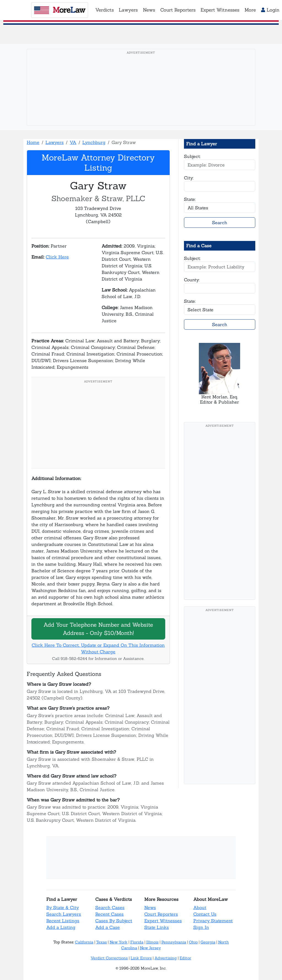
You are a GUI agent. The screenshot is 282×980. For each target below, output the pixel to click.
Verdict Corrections (109, 958)
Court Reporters (161, 914)
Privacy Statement (213, 921)
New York (119, 942)
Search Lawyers (64, 914)
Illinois (152, 942)
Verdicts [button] (105, 10)
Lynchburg (94, 142)
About (200, 907)
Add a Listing (61, 927)
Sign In (201, 927)
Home (33, 142)
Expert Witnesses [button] (220, 10)
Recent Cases (109, 914)
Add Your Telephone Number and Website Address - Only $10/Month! (98, 629)
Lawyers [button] (128, 10)
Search (220, 223)
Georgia (208, 942)
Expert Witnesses (163, 921)
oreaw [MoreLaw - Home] (60, 10)
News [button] (149, 10)
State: (190, 199)
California (84, 942)
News (150, 907)
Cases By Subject (114, 921)
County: (192, 280)
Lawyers (55, 142)
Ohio (193, 942)
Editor (185, 958)
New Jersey (150, 948)
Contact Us (205, 914)
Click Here (57, 257)
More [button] (250, 10)
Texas (101, 942)
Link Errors (141, 958)
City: (189, 178)
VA (73, 142)
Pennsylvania (174, 942)
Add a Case (108, 927)
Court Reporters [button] (178, 10)
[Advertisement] (141, 96)
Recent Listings (63, 921)
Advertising (166, 958)
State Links (157, 927)
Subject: (192, 156)
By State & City (63, 907)
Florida (137, 942)
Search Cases (110, 907)
